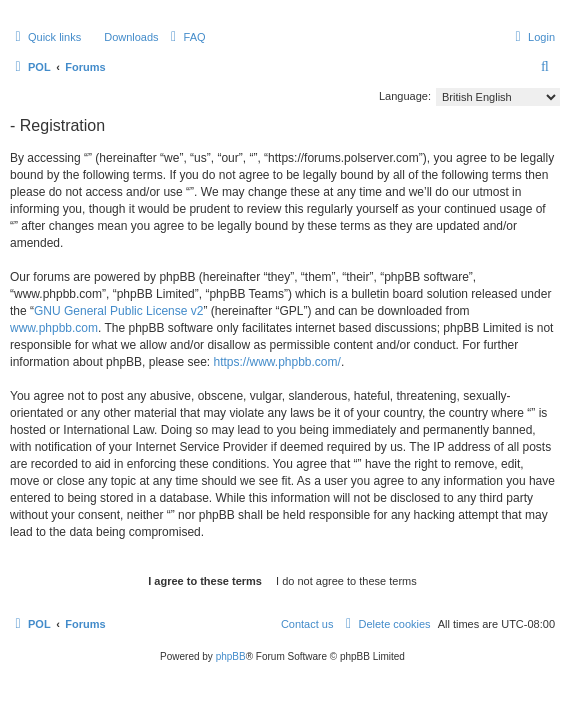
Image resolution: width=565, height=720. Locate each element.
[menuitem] (122, 37)
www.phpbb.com (54, 328)
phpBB (231, 656)
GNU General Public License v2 (118, 311)
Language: (405, 96)
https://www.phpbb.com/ (276, 362)
